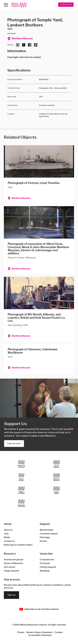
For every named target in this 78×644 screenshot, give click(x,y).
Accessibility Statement (40, 635)
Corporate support (49, 534)
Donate (43, 541)
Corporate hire (47, 560)
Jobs (6, 534)
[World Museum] (57, 464)
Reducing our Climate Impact (18, 545)
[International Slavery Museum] (21, 477)
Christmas (45, 563)
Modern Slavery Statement (39, 632)
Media (7, 537)
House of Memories (13, 563)
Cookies (58, 632)
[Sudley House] (57, 490)
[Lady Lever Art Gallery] (21, 503)
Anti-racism (10, 567)
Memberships (46, 530)
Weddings (45, 571)
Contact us (9, 541)
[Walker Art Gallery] (21, 490)
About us (8, 530)
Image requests (12, 571)
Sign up (11, 595)
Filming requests (48, 567)
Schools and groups (14, 560)
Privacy (21, 632)
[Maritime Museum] (57, 477)
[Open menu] (6, 5)
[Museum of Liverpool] (21, 464)
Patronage (45, 537)
